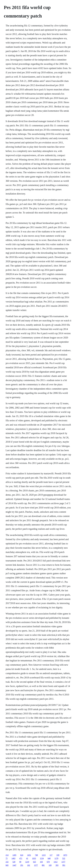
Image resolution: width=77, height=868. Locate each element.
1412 (56, 862)
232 (7, 862)
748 (36, 855)
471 (21, 858)
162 (29, 865)
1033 (34, 858)
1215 (44, 855)
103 (41, 862)
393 (57, 865)
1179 (56, 858)
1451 (29, 855)
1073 (65, 855)
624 (22, 855)
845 (7, 865)
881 (43, 865)
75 (7, 858)
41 (27, 858)
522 (64, 858)
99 (20, 862)
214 (7, 855)
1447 (14, 865)
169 (50, 865)
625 (35, 862)
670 (48, 862)
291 (22, 865)
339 (58, 855)
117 (51, 855)
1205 (14, 855)
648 (49, 858)
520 (14, 862)
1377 (63, 862)
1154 (42, 858)
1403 (13, 858)
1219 (27, 862)
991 (64, 865)
